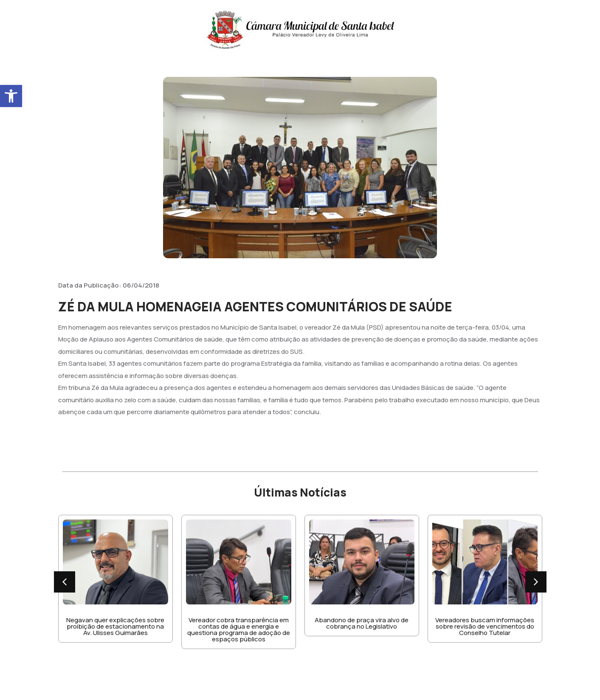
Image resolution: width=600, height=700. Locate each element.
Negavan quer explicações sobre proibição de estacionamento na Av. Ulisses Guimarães (115, 626)
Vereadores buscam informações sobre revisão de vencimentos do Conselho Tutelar (485, 626)
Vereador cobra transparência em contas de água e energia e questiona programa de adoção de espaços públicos (239, 629)
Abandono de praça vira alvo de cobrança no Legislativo (362, 623)
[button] (11, 96)
